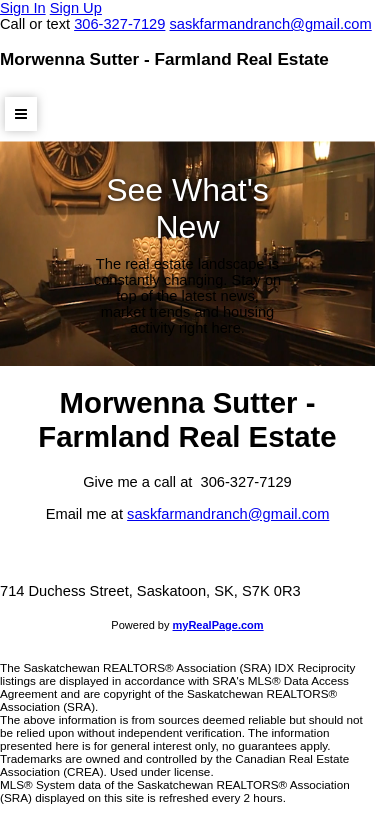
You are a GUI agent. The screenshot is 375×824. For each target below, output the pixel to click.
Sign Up (76, 8)
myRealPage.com (218, 625)
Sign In (23, 8)
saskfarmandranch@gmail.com (228, 514)
